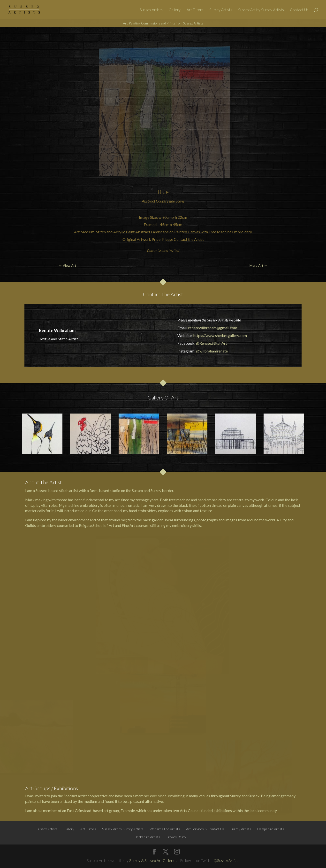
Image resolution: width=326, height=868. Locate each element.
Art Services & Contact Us (205, 829)
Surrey (156, 490)
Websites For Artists (165, 829)
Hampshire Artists (271, 829)
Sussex (137, 490)
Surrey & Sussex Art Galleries (153, 860)
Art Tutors (195, 10)
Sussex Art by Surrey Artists (261, 10)
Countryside (165, 201)
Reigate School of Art (97, 525)
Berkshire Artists (148, 837)
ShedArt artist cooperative (86, 796)
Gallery (175, 10)
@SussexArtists (227, 860)
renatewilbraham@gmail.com (213, 328)
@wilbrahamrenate (212, 351)
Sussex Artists (151, 10)
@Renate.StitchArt (212, 343)
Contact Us (299, 10)
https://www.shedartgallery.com (220, 335)
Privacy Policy (176, 837)
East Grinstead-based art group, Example (101, 810)
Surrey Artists (221, 10)
